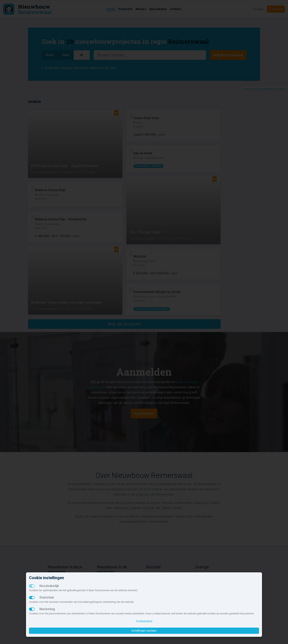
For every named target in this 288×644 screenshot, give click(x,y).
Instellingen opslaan (144, 631)
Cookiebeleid (144, 621)
